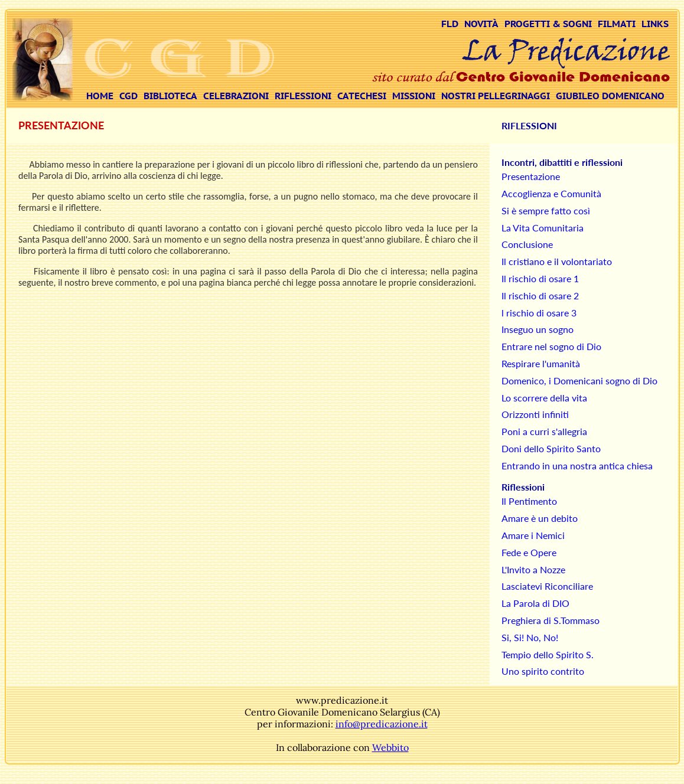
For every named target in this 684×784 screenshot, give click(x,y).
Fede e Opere (529, 552)
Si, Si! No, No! (530, 637)
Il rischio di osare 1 (540, 278)
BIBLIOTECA (170, 96)
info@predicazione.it (382, 724)
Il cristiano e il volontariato (557, 261)
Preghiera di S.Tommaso (551, 620)
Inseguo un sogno (538, 329)
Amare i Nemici (533, 535)
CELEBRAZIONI (236, 96)
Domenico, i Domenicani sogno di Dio (579, 380)
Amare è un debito (540, 518)
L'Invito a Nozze (533, 569)
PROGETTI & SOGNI (548, 24)
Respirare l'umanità (541, 363)
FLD (450, 24)
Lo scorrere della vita (544, 398)
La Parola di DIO (535, 603)
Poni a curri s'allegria (544, 431)
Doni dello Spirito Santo (551, 448)
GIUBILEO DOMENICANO (610, 96)
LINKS (655, 24)
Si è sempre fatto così (546, 210)
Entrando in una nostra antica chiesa (577, 465)
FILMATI (617, 24)
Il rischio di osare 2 (540, 295)
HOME (100, 96)
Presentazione (531, 176)
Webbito (390, 747)
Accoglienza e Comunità (551, 193)
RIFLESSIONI (303, 96)
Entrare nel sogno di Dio (551, 346)
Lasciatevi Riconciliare (547, 586)
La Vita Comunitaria (543, 228)
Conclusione (527, 244)
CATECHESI (362, 96)
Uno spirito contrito (543, 671)
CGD (128, 96)
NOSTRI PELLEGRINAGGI (496, 96)
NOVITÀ (481, 24)
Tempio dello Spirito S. (548, 654)
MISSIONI (414, 96)
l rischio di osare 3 (539, 313)
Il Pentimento (529, 501)
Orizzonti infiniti (535, 414)
